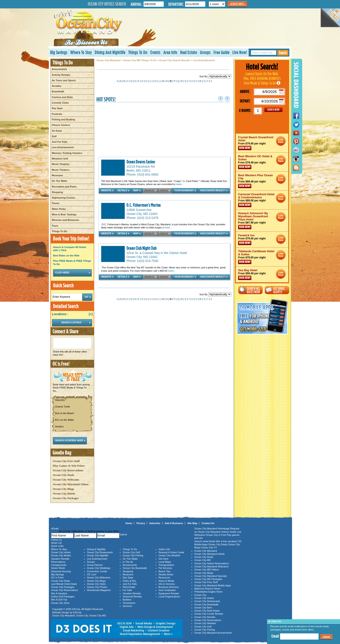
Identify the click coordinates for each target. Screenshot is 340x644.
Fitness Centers (61, 125)
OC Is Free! (57, 578)
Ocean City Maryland (108, 60)
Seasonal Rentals (132, 597)
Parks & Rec (129, 581)
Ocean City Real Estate (207, 611)
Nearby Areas (166, 574)
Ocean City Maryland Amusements (213, 633)
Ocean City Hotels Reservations (212, 563)
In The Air (128, 562)
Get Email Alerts (277, 290)
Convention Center (97, 571)
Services (127, 606)
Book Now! (245, 148)
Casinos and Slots (62, 97)
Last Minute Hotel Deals (64, 584)
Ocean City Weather (169, 555)
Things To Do (138, 52)
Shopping (57, 192)
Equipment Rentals (169, 593)
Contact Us (208, 523)
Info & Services (167, 584)
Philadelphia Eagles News (208, 592)
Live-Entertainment (63, 147)
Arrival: (137, 4)
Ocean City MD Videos (207, 570)
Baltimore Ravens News (207, 589)
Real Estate (189, 52)
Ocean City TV (209, 547)
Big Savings (59, 52)
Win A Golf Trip (59, 600)
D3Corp (76, 609)
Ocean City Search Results (175, 60)
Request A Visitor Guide (171, 552)
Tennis (56, 203)
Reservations (58, 562)
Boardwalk (58, 91)
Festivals (57, 114)
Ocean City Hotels (64, 493)
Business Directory (169, 587)
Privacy (141, 523)
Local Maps (165, 562)
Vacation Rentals (60, 559)
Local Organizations (169, 597)
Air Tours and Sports (64, 80)
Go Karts (57, 131)
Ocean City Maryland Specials (211, 576)
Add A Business (174, 523)
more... (180, 184)
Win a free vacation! (227, 541)
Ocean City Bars (203, 608)
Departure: (176, 4)
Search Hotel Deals (205, 541)
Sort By (215, 76)
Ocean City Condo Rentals (209, 614)
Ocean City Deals (63, 475)
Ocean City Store (60, 603)
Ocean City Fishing (133, 555)
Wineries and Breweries (65, 220)
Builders (127, 600)
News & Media (166, 581)
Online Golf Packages (63, 597)
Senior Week (58, 568)
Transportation (166, 565)
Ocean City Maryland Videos (71, 484)
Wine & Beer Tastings (64, 214)
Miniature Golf (60, 159)
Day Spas (57, 108)
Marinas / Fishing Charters (67, 153)
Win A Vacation (59, 593)
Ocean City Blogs (63, 489)
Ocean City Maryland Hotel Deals (281, 141)
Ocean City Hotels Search (107, 4)
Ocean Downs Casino (141, 162)
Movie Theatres (61, 164)
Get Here (163, 559)
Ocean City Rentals (205, 617)
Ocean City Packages (66, 498)
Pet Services (165, 568)
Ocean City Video (96, 584)
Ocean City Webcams (66, 480)
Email (275, 636)
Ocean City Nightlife (98, 555)
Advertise (155, 523)
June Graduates (167, 590)
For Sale (127, 590)
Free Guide (222, 52)
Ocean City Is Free (216, 535)
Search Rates (237, 4)
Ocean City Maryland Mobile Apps (213, 585)
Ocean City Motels (61, 555)
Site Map (192, 523)
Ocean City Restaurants (100, 552)
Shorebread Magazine (99, 590)
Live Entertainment (97, 559)
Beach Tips (164, 571)
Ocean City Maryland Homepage (212, 528)
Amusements (59, 69)
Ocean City (82, 616)
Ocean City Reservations (68, 470)
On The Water (60, 181)
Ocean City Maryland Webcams (211, 566)
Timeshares (129, 603)
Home (129, 523)
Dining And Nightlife (110, 52)
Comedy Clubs (60, 103)
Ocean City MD (98, 616)
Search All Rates (250, 290)
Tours (55, 226)
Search (283, 53)
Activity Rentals (61, 75)
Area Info (170, 52)
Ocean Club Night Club (141, 248)
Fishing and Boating (63, 119)
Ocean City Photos (97, 587)
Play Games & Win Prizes (69, 466)
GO (273, 110)
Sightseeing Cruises (63, 198)
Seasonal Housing (61, 571)
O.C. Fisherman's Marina (144, 205)
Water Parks (59, 209)
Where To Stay (81, 52)
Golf (54, 136)
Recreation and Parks (64, 187)
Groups (205, 52)
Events (155, 52)
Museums (57, 175)
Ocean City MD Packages (208, 579)
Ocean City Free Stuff (66, 461)
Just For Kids (59, 142)
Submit (326, 637)
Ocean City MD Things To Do (140, 60)
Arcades (56, 86)
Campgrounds (59, 565)
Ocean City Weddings (99, 568)
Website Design (61, 612)
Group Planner (95, 565)
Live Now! (240, 52)
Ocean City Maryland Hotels (209, 554)
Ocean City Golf (131, 552)
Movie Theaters (61, 170)
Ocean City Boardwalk (135, 568)
